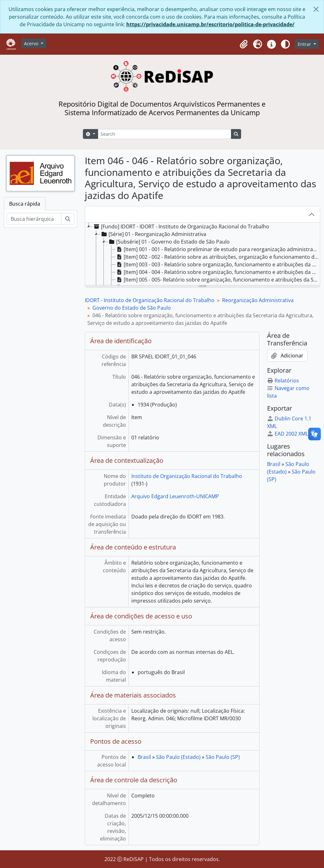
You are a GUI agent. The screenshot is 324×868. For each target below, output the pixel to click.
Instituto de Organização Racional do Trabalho (187, 476)
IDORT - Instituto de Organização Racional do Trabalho (150, 300)
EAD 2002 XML (288, 434)
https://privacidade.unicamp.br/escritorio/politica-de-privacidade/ (210, 24)
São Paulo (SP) (223, 757)
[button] (244, 44)
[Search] (165, 134)
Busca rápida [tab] (25, 204)
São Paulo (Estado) (178, 757)
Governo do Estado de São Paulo (132, 308)
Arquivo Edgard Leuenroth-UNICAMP (175, 496)
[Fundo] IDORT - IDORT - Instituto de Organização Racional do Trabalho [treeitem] (181, 226)
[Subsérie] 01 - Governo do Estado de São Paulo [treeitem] (169, 242)
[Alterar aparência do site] (285, 44)
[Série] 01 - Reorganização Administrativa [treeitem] (153, 234)
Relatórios (283, 381)
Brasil (144, 757)
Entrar (305, 44)
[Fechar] (316, 9)
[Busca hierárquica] (34, 219)
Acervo (32, 43)
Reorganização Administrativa (258, 300)
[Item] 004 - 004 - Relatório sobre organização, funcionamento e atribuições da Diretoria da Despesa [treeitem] (218, 272)
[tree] (202, 254)
